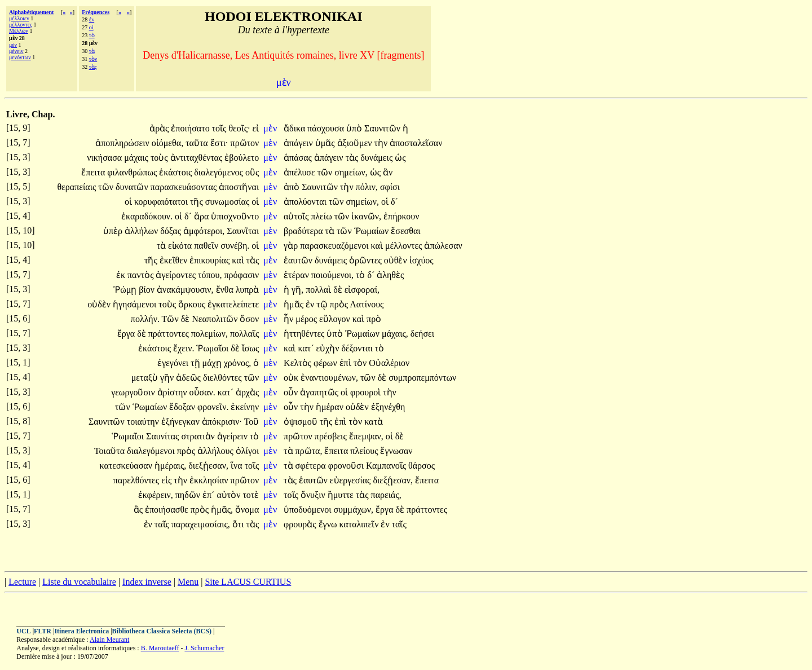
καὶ (378, 246)
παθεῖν (207, 246)
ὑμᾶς (326, 143)
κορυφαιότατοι (162, 202)
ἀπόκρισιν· (222, 422)
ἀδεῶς (189, 378)
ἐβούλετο (242, 158)
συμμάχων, (353, 510)
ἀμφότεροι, (204, 231)
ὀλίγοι (247, 451)
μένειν (16, 51)
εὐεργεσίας (352, 480)
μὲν (271, 128)
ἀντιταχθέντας (198, 158)
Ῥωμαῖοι (213, 348)
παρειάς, (386, 495)
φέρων (326, 363)
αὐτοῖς (297, 216)
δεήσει (422, 334)
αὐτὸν (230, 495)
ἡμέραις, (170, 466)
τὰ (92, 51)
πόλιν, (367, 187)
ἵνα (238, 466)
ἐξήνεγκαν (182, 422)
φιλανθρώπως (133, 172)
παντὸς (142, 275)
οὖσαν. (202, 392)
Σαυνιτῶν (383, 128)
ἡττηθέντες (305, 334)
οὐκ (292, 378)
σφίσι (390, 187)
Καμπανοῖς (387, 466)
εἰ (256, 128)
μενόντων (20, 57)
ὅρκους (193, 304)
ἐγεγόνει (174, 363)
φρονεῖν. (213, 407)
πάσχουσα (327, 128)
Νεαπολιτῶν (216, 319)
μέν (13, 45)
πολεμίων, (209, 334)
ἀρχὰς (247, 392)
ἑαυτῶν (299, 260)
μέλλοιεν (19, 18)
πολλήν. (145, 319)
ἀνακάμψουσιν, (185, 290)
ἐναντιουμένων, (329, 378)
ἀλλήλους (217, 451)
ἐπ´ (209, 495)
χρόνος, (238, 363)
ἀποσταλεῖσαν (416, 143)
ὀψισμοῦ (302, 422)
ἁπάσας (299, 158)
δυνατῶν (133, 187)
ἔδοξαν (183, 407)
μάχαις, (395, 334)
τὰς (93, 67)
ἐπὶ (347, 363)
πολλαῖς (244, 334)
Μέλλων (19, 31)
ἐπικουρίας (211, 260)
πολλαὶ (319, 290)
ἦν (290, 319)
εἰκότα (181, 246)
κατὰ (374, 422)
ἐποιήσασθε (168, 510)
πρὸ (374, 319)
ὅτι (239, 524)
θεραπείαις (78, 187)
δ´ (394, 202)
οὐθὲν (397, 260)
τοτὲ (251, 495)
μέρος (307, 319)
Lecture (22, 582)
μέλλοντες (21, 25)
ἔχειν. (184, 348)
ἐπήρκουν (401, 216)
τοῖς (220, 128)
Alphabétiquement (31, 12)
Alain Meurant (109, 640)
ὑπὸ (355, 128)
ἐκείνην (245, 407)
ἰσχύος (422, 260)
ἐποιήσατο (191, 128)
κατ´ (307, 348)
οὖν (292, 392)
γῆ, (297, 290)
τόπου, (210, 275)
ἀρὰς (160, 128)
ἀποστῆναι (239, 187)
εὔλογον (336, 319)
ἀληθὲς (390, 275)
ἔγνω (329, 524)
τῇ (196, 363)
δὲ (339, 290)
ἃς (139, 510)
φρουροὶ (367, 392)
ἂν (388, 172)
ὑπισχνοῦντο (235, 216)
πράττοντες (170, 334)
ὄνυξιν (314, 495)
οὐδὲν (100, 304)
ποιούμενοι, (332, 275)
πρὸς (340, 304)
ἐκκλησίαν (210, 480)
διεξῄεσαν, (208, 466)
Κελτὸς (299, 363)
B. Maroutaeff (160, 648)
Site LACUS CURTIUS (248, 582)
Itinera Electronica (81, 631)
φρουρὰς (301, 524)
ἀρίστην (173, 392)
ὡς (400, 158)
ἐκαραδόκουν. (147, 216)
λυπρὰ (247, 290)
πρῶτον (245, 143)
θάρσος (422, 466)
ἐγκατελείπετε (233, 304)
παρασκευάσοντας (185, 187)
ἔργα (127, 334)
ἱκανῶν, (366, 216)
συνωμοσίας (229, 202)
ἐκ (122, 275)
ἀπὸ (293, 187)
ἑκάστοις (176, 172)
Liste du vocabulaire (79, 582)
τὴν (382, 143)
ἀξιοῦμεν (356, 143)
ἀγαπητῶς (320, 392)
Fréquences (96, 12)
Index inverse (147, 582)
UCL (23, 631)
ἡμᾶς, (222, 510)
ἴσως (251, 348)
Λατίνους (367, 304)
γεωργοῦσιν (134, 392)
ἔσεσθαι (405, 231)
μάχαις (137, 158)
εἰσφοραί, (362, 290)
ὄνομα (247, 510)
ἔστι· (219, 143)
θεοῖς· (239, 128)
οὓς (252, 172)
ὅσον (249, 319)
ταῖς (163, 524)
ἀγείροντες (177, 275)
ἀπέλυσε (301, 172)
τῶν (326, 172)
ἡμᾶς (295, 304)
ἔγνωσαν (396, 451)
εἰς (167, 480)
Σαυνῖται (243, 231)
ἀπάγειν (299, 143)
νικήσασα (105, 158)
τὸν (93, 59)
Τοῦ (252, 422)
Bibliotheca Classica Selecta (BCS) (162, 631)
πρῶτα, (309, 451)
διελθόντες (224, 378)
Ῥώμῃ (126, 290)
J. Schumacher (204, 648)
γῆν (168, 378)
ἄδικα (295, 128)
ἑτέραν (297, 275)
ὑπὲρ (114, 231)
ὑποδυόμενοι (308, 510)
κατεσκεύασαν (127, 466)
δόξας (172, 231)
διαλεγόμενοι (152, 451)
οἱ (91, 27)
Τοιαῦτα (111, 451)
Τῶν (171, 319)
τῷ (323, 304)
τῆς (198, 202)
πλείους (365, 451)
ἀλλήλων (142, 231)
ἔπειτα (94, 172)
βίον (148, 290)
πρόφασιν (241, 275)
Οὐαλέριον (389, 363)
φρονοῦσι (347, 466)
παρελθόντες (137, 480)
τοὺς (160, 158)
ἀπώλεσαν (443, 246)
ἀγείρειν (233, 436)
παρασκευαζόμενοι (335, 246)
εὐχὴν (328, 348)
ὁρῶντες (367, 260)
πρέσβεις (332, 436)
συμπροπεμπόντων (422, 378)
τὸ (92, 35)
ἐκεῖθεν (175, 260)
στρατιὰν (199, 436)
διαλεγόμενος (220, 172)
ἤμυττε (342, 495)
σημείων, (351, 172)
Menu (188, 582)
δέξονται (358, 348)
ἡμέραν (331, 407)
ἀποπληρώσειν (123, 143)
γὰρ (292, 246)
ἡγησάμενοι (136, 304)
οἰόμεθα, (167, 143)
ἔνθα (226, 290)
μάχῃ (213, 363)
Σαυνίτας (164, 436)
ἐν (92, 19)
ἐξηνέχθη (388, 407)
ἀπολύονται (306, 202)
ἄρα (202, 216)
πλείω (322, 216)
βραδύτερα (304, 231)
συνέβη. (235, 246)
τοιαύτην (144, 422)
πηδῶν (189, 495)
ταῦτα (198, 143)
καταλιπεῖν (360, 524)
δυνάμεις (378, 158)
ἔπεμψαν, (366, 436)
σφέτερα (312, 466)
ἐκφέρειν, (156, 495)
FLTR (43, 631)
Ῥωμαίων (373, 231)
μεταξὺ (146, 378)
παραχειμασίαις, (201, 524)
